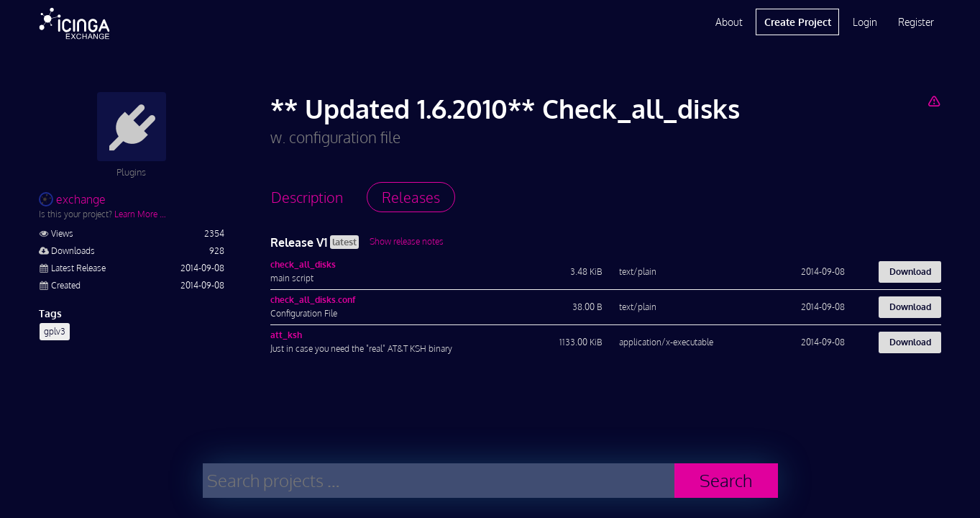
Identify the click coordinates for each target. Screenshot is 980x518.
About (729, 22)
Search (726, 480)
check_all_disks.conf (313, 300)
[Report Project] (934, 101)
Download (910, 272)
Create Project (798, 22)
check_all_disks (303, 264)
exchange (72, 199)
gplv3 (55, 331)
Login (865, 22)
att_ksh (286, 335)
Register (916, 22)
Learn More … (140, 214)
